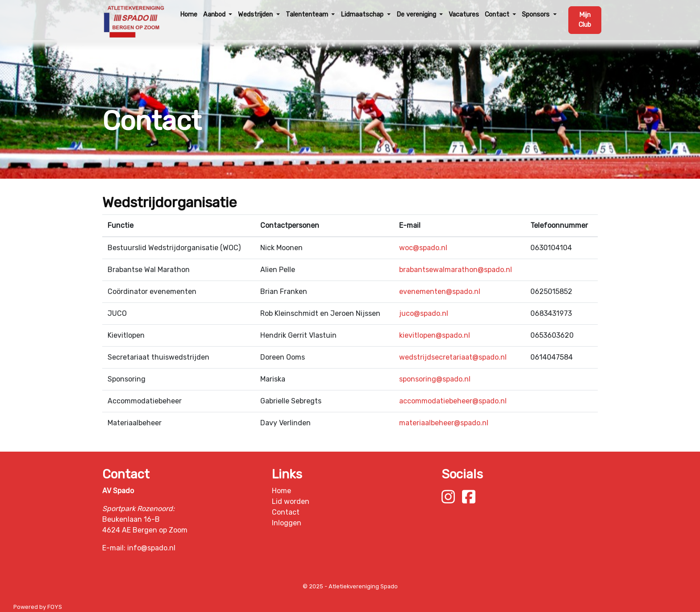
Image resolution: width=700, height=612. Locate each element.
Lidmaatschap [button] (363, 15)
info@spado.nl (151, 548)
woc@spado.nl (423, 248)
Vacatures (464, 15)
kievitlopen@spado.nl (435, 335)
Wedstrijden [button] (256, 15)
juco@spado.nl (424, 313)
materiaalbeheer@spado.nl (444, 423)
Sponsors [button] (537, 15)
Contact (286, 512)
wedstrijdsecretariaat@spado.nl (453, 357)
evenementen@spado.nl (440, 291)
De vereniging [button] (417, 15)
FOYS (55, 607)
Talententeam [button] (308, 15)
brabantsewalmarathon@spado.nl (456, 270)
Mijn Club (585, 20)
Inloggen (287, 523)
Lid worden (291, 501)
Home (189, 15)
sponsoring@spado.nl (435, 379)
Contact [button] (498, 15)
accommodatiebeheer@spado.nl (453, 401)
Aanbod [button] (215, 15)
